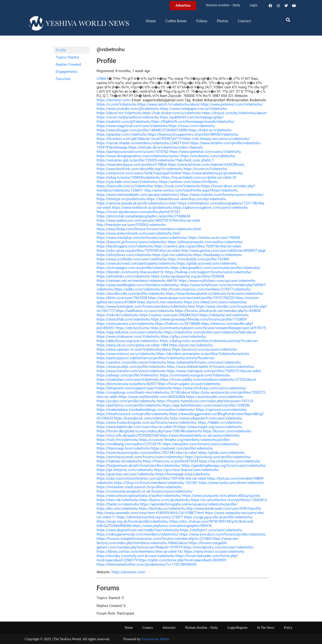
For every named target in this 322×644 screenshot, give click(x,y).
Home (151, 21)
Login (254, 5)
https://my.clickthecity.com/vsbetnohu (229, 461)
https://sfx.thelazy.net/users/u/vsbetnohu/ (216, 139)
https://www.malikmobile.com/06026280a (152, 397)
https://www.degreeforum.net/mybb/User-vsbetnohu (138, 530)
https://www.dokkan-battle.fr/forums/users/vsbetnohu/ (210, 367)
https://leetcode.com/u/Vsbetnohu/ (125, 186)
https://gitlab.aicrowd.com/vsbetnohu (207, 263)
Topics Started (67, 57)
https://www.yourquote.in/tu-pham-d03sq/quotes (221, 496)
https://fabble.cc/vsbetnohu (220, 423)
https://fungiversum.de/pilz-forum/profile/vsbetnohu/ (139, 466)
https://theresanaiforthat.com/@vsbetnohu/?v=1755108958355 (146, 564)
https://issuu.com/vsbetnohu (192, 126)
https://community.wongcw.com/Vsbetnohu (195, 375)
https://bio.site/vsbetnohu (117, 509)
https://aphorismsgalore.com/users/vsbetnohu (210, 208)
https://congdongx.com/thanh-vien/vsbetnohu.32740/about (143, 392)
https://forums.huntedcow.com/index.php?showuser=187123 (205, 401)
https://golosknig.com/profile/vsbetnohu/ (218, 457)
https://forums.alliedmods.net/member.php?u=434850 (218, 311)
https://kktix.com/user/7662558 (122, 298)
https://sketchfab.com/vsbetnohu (123, 319)
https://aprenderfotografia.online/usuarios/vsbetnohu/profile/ (189, 504)
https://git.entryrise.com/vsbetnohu (125, 470)
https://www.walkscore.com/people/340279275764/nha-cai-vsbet (148, 220)
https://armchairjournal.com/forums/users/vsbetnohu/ (140, 457)
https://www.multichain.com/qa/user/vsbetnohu (217, 281)
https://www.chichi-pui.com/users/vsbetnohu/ (210, 388)
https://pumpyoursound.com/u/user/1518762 (132, 152)
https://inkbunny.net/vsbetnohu (224, 315)
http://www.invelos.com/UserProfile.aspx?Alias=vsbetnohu (191, 190)
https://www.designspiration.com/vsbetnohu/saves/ (138, 156)
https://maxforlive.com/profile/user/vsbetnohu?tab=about (210, 332)
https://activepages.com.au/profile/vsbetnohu (133, 268)
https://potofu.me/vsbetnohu (160, 302)
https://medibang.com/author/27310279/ (129, 444)
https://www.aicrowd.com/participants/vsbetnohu (136, 263)
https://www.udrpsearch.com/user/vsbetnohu (206, 418)
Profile (61, 50)
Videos (202, 21)
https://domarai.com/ (114, 100)
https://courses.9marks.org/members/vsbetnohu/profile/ (185, 440)
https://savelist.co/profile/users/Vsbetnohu (131, 362)
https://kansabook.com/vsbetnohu (141, 418)
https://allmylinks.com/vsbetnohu (123, 276)
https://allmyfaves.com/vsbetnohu (124, 255)
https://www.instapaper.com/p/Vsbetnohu (194, 109)
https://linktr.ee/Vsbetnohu (210, 130)
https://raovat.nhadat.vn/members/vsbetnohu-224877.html (143, 143)
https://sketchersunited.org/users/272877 (150, 517)
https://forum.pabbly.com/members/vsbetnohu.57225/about (208, 380)
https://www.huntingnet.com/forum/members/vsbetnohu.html (146, 306)
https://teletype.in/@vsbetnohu (121, 199)
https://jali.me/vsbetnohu (172, 255)
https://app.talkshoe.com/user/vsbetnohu (130, 332)
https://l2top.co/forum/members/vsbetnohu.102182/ (156, 483)
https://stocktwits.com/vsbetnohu (208, 156)
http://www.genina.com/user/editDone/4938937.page (224, 251)
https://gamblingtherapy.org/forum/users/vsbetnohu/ (224, 466)
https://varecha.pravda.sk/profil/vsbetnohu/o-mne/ (137, 203)
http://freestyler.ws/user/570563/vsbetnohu (131, 225)
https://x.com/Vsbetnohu (117, 104)
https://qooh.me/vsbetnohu (191, 345)
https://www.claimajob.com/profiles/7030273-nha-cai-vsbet (214, 371)
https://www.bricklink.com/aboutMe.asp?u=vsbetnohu (140, 169)
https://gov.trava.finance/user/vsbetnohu (186, 470)
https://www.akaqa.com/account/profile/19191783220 (191, 298)
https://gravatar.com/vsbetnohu (122, 134)
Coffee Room (176, 21)
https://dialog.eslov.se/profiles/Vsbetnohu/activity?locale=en (209, 341)
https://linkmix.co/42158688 (177, 324)
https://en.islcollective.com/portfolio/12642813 (229, 500)
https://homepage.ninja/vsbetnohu (183, 474)
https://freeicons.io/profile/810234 (170, 461)
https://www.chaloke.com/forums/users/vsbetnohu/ (222, 195)
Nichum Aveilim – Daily (223, 5)
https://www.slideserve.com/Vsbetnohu (128, 337)
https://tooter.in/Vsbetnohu (205, 169)
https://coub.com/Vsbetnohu (177, 186)
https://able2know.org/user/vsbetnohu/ (128, 341)
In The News (266, 628)
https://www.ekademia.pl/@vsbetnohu (213, 173)
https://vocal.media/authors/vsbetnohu (128, 117)
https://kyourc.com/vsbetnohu (227, 431)
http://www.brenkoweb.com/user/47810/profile (224, 509)
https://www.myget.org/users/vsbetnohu (210, 427)
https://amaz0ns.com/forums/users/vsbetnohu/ (201, 444)
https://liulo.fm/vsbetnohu (117, 440)
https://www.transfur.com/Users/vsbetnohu (131, 371)
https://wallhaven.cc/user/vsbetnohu (145, 311)
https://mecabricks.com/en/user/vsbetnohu (218, 547)
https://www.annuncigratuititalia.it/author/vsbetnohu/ (139, 496)
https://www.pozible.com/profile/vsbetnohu (131, 367)
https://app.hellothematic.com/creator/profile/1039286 (206, 405)
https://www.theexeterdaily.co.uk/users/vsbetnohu (199, 435)
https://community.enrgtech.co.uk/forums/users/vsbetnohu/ (145, 491)
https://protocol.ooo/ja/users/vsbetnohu (204, 349)
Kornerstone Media (155, 639)
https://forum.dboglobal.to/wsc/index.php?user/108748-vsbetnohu (149, 431)
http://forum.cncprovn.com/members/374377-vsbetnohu (206, 289)
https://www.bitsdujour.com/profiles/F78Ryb (132, 165)
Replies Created (68, 64)
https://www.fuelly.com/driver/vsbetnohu (231, 483)
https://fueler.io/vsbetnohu (118, 504)
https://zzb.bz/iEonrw (133, 328)
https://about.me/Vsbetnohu (119, 113)
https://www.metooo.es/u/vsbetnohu (126, 354)
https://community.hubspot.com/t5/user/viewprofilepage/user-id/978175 (208, 328)
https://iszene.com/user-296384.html (169, 315)
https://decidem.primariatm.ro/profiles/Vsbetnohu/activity (203, 354)
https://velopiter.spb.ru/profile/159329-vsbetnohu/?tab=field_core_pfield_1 (155, 160)
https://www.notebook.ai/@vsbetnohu (142, 208)
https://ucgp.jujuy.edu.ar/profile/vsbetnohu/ (218, 517)
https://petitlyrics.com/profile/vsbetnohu (129, 405)
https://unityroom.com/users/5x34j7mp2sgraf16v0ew (139, 173)
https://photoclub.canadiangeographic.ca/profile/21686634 (143, 216)
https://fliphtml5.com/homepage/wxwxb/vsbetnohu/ (193, 122)
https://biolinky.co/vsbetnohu (162, 509)
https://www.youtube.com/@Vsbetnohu (128, 109)
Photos (223, 21)
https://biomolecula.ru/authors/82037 (127, 384)
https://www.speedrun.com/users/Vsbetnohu (205, 152)
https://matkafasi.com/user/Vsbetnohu (128, 380)
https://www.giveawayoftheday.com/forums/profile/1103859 (199, 319)
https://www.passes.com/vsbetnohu (125, 324)
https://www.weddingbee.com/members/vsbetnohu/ (138, 285)
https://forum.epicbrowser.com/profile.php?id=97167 (138, 212)
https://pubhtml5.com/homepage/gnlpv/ (192, 117)
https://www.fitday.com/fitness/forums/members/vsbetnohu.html (149, 229)
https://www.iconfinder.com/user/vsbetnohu (132, 259)
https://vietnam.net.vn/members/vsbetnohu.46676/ (137, 281)
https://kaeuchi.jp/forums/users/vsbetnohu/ (132, 242)
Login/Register (238, 628)
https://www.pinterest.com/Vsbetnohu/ (232, 104)
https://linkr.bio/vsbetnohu (118, 315)
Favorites (63, 79)
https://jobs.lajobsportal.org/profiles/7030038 (188, 276)
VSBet (101, 79)
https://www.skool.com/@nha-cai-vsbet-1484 (132, 345)
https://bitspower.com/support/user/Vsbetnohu (134, 388)
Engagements (67, 72)
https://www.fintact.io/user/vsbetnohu (214, 552)
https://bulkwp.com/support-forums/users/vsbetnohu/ (208, 272)
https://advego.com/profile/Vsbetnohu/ (128, 375)
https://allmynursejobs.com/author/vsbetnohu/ (205, 242)
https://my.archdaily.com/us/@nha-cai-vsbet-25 (199, 177)
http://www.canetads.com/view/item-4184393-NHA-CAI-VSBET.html (150, 513)
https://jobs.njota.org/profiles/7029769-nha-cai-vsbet (139, 251)
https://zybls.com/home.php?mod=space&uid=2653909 (182, 560)
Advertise (169, 628)
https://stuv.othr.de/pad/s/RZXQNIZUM (128, 435)
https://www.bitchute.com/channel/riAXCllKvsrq (206, 165)
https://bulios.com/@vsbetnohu (165, 500)
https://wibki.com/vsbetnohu (137, 289)
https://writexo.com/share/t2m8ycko (189, 182)
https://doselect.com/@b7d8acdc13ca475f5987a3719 (139, 139)
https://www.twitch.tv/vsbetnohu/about (169, 104)
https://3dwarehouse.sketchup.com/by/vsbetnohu (186, 199)
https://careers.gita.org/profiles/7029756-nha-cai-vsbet (198, 246)
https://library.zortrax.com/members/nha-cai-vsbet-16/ (140, 552)
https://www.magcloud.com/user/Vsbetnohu (132, 126)
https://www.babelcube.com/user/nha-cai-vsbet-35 (137, 427)
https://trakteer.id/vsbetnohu (119, 461)
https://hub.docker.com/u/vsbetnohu (172, 113)
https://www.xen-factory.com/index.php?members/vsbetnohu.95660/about (168, 541)
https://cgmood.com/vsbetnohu (221, 410)
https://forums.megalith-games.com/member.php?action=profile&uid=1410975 (162, 545)
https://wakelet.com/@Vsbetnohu (123, 122)
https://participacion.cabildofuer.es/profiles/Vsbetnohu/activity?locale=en (156, 358)
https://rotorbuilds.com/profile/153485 (198, 259)
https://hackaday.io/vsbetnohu (218, 255)
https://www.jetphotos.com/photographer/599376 (172, 526)
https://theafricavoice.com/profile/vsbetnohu (132, 414)
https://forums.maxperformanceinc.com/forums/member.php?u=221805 (154, 539)
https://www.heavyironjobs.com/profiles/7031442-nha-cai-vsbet (147, 453)
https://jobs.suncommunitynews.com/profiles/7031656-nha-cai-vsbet (151, 478)
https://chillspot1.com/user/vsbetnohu (211, 530)
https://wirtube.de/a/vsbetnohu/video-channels (166, 147)
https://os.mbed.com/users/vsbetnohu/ (215, 302)
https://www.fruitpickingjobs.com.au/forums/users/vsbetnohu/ (147, 423)
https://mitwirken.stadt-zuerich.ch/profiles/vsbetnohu (139, 487)
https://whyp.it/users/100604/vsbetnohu (128, 177)
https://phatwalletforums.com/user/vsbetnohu (204, 362)
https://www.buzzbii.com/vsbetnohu (215, 397)
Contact (244, 21)
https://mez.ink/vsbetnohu (117, 500)
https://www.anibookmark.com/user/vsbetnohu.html (138, 233)
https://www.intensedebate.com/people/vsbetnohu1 (138, 195)
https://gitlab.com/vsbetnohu (221, 453)
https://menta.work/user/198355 (214, 238)
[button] (288, 20)
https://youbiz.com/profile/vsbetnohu (126, 401)
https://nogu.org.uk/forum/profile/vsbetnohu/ (133, 521)
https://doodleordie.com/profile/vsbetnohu (131, 294)
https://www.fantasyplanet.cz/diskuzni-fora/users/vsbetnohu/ (215, 294)
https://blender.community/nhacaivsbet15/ (130, 272)
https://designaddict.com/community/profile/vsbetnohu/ (216, 268)
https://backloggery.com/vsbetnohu (125, 246)
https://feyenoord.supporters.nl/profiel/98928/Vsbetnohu (193, 134)
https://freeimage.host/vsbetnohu (123, 448)
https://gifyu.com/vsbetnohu (183, 337)
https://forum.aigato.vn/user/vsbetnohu (189, 384)
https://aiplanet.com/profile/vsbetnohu (182, 448)
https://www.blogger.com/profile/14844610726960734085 (142, 130)
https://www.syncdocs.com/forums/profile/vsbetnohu (222, 534)
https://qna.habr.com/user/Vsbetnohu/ (127, 182)
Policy (288, 628)
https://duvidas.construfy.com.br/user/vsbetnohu (136, 556)
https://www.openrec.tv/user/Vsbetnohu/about (134, 349)
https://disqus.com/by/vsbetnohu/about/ (235, 113)
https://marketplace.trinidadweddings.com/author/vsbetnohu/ (146, 410)
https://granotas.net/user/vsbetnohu (126, 474)
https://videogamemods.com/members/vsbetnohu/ (138, 534)
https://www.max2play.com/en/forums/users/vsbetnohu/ (142, 238)
